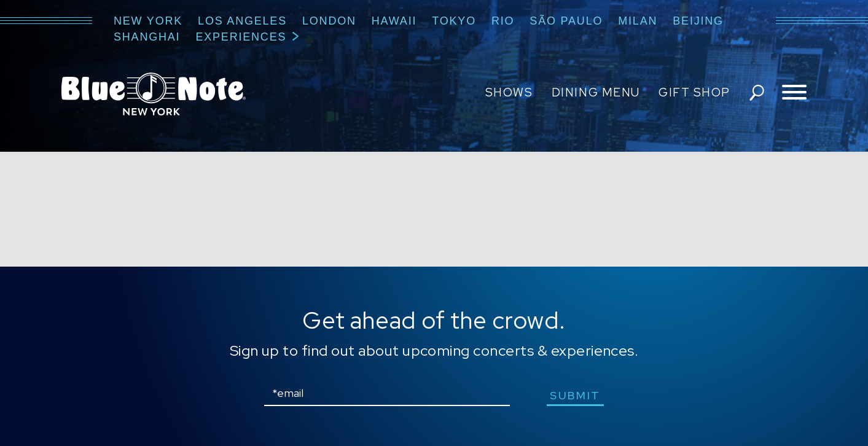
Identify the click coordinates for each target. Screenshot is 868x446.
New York (148, 21)
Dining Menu (596, 92)
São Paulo (566, 21)
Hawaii (394, 21)
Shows (509, 92)
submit (575, 395)
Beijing (698, 21)
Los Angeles (242, 21)
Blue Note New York (154, 94)
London (329, 21)
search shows (757, 93)
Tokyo (454, 21)
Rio (503, 21)
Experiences (241, 37)
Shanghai (147, 37)
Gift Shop (694, 92)
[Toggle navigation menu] (794, 93)
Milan (638, 21)
